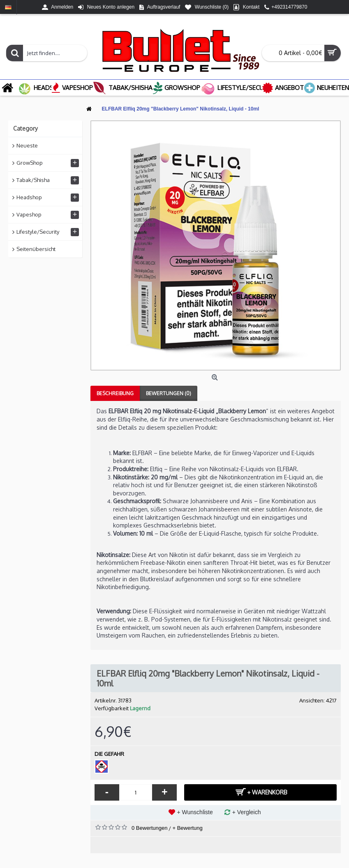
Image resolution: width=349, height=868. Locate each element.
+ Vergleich (247, 812)
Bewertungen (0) (169, 393)
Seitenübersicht (36, 249)
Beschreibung (115, 393)
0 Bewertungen (149, 828)
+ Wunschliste (195, 812)
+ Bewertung (187, 828)
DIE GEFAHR (109, 754)
